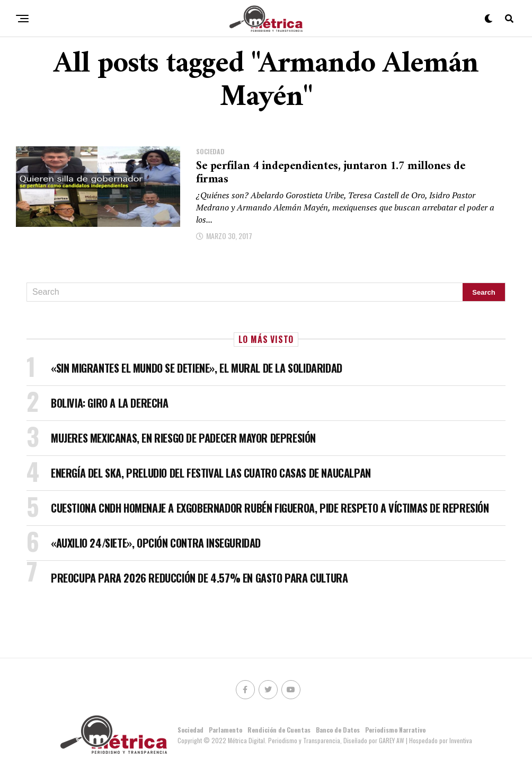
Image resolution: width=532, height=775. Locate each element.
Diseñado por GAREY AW (375, 740)
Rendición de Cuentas (279, 730)
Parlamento (225, 730)
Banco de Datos (338, 730)
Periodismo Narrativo (395, 730)
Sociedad (190, 730)
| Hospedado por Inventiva (439, 740)
